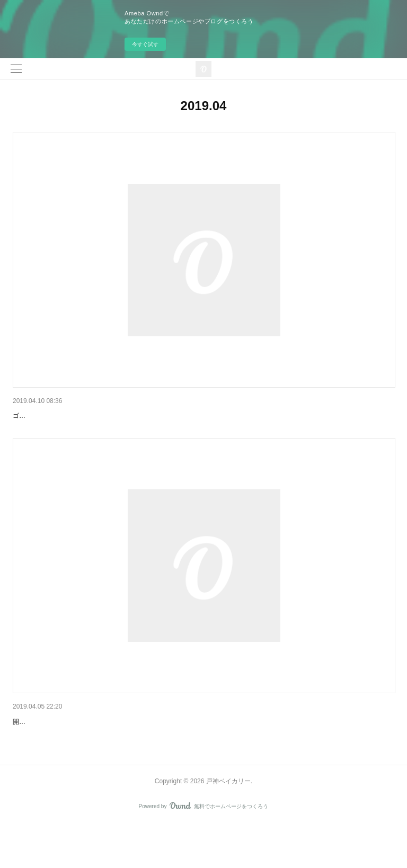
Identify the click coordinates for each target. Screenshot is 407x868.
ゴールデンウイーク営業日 (57, 416)
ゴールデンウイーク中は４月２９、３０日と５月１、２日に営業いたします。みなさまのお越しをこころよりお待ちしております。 (200, 432)
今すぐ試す (145, 44)
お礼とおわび (35, 738)
